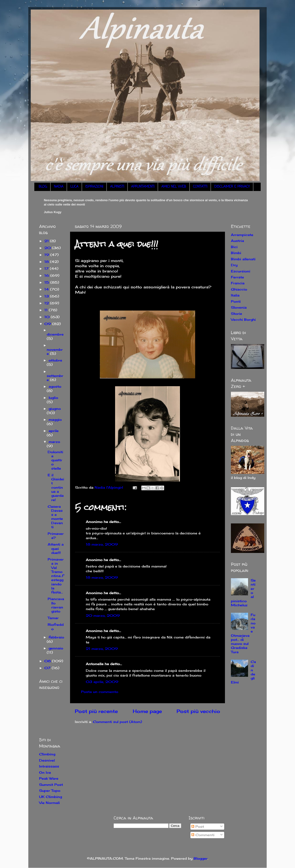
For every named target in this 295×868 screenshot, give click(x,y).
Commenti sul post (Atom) (117, 722)
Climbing (47, 754)
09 (48, 324)
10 (48, 317)
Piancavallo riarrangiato (56, 605)
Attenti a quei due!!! (56, 548)
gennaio (56, 648)
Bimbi (236, 253)
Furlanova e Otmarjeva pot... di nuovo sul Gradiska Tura (243, 633)
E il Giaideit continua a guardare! (56, 487)
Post (198, 826)
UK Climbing (51, 797)
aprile (54, 431)
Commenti (203, 835)
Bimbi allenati (243, 259)
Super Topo (50, 790)
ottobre (55, 360)
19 (47, 255)
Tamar (53, 618)
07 (48, 668)
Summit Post (51, 785)
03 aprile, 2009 (102, 682)
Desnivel (47, 760)
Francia (238, 283)
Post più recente (96, 711)
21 (47, 241)
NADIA (59, 187)
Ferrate (237, 277)
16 (47, 275)
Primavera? (56, 536)
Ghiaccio (239, 289)
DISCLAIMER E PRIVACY (232, 187)
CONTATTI (200, 187)
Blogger (201, 858)
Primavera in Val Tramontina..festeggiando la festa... (56, 576)
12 (47, 303)
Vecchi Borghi (243, 319)
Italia (235, 295)
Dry (234, 265)
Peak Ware (49, 778)
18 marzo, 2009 (102, 544)
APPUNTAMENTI (143, 187)
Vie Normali (49, 803)
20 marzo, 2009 (103, 615)
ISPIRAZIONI (94, 187)
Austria (237, 241)
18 (47, 262)
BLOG (43, 187)
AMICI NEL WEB (174, 187)
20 (48, 248)
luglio (53, 398)
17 (47, 268)
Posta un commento (100, 692)
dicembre (55, 334)
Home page (147, 711)
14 (47, 289)
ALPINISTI (117, 187)
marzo (54, 442)
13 (47, 296)
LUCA (74, 187)
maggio (55, 419)
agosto (55, 386)
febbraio (56, 637)
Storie (237, 314)
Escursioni (241, 271)
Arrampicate (242, 235)
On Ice (45, 772)
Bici (234, 247)
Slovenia (239, 307)
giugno (55, 409)
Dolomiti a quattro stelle (55, 460)
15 (47, 282)
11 (47, 310)
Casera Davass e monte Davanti (55, 517)
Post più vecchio (198, 711)
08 (48, 661)
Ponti (236, 301)
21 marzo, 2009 (102, 649)
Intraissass (49, 766)
